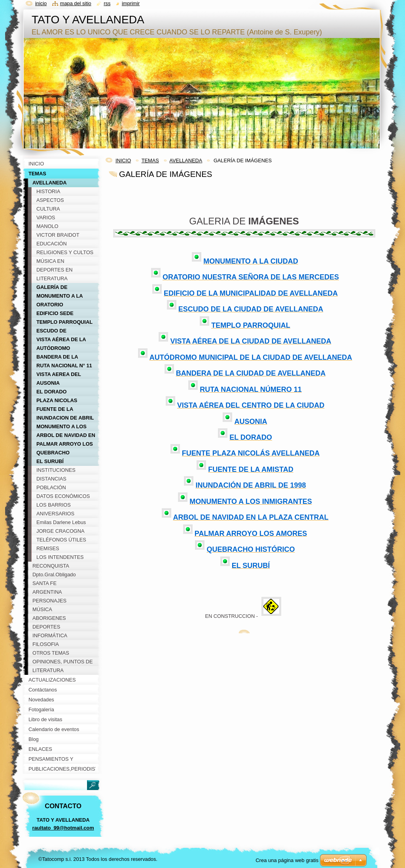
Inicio (41, 3)
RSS (107, 3)
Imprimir (131, 3)
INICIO (123, 160)
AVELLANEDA (186, 160)
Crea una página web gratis (287, 860)
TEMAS (150, 160)
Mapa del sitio (76, 3)
